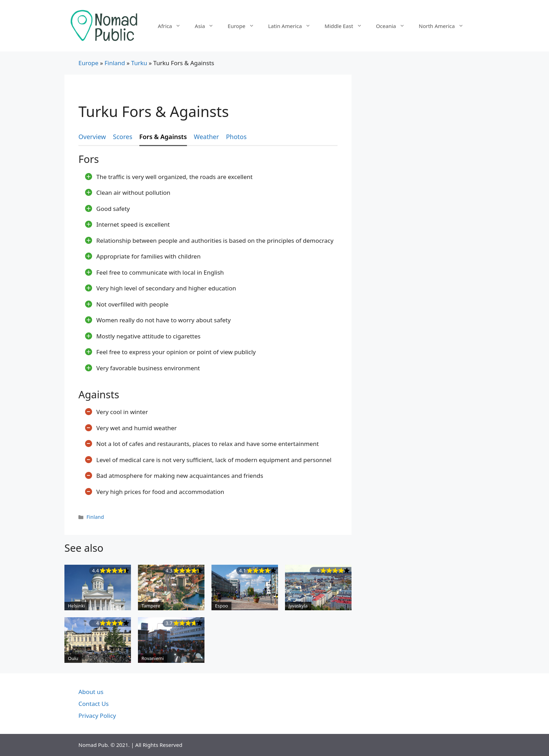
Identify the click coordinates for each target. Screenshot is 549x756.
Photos (236, 137)
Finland (115, 63)
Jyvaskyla (298, 606)
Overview (92, 137)
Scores (123, 137)
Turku (139, 63)
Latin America (293, 26)
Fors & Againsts (163, 137)
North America (445, 26)
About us (91, 692)
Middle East (347, 26)
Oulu (73, 658)
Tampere (151, 606)
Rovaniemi (153, 658)
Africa (173, 26)
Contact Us (94, 704)
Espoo (221, 606)
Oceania (394, 26)
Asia (208, 26)
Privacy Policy (97, 716)
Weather (207, 137)
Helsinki (76, 606)
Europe (244, 26)
